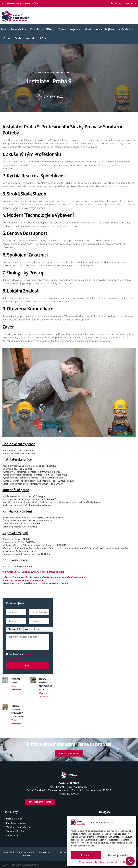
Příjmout (86, 855)
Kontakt (31, 38)
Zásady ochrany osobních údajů (110, 862)
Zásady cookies (86, 862)
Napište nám (55, 11)
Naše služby (126, 29)
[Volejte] (90, 14)
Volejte (99, 13)
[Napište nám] (44, 12)
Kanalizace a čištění (42, 29)
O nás (7, 38)
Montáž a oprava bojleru (99, 29)
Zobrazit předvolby (118, 855)
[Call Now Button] (130, 861)
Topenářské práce (69, 29)
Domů (30, 72)
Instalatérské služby (13, 29)
